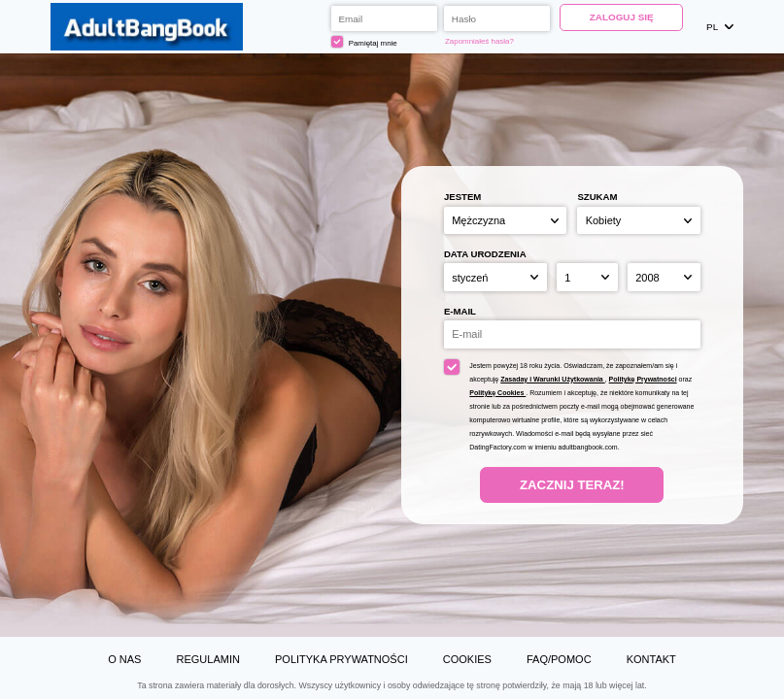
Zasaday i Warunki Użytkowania (553, 379)
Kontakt (651, 659)
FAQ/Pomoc (559, 659)
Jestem (462, 197)
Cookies (467, 659)
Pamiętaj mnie (364, 42)
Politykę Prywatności (643, 379)
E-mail (460, 311)
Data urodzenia (485, 254)
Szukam (597, 197)
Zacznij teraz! (572, 485)
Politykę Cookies (497, 393)
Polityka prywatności (341, 659)
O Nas (124, 659)
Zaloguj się (622, 17)
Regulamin (208, 659)
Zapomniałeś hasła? (479, 41)
